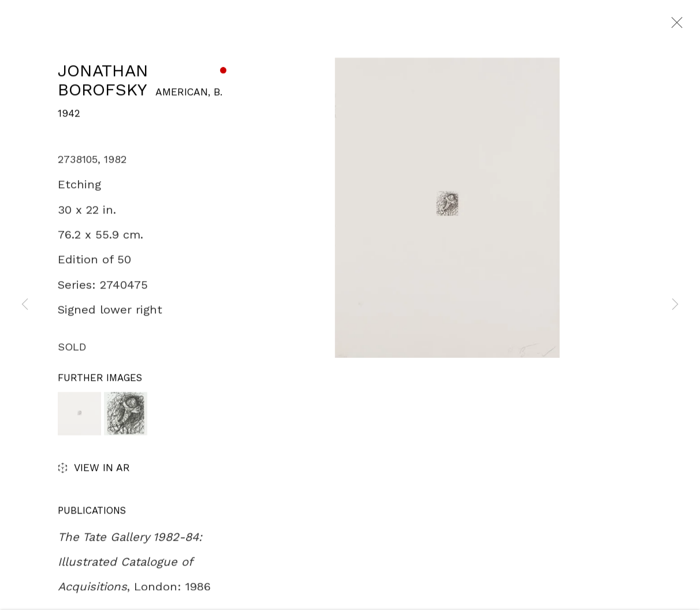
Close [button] (674, 26)
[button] (79, 415)
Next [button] (675, 305)
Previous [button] (25, 305)
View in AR (94, 471)
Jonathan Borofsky (103, 82)
